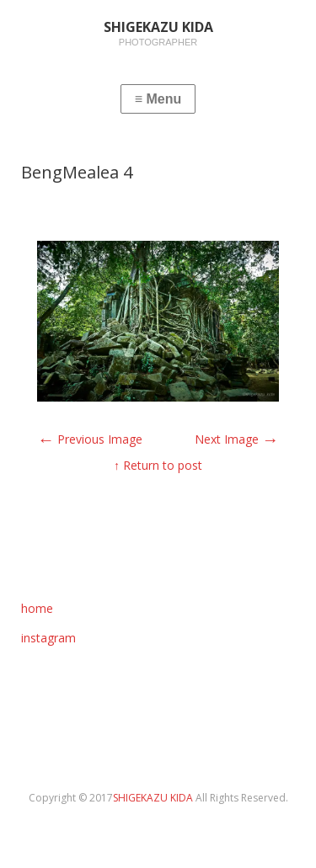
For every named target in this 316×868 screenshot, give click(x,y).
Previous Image (90, 439)
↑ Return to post (158, 465)
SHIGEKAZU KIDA (154, 798)
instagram (48, 638)
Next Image (237, 439)
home (37, 608)
